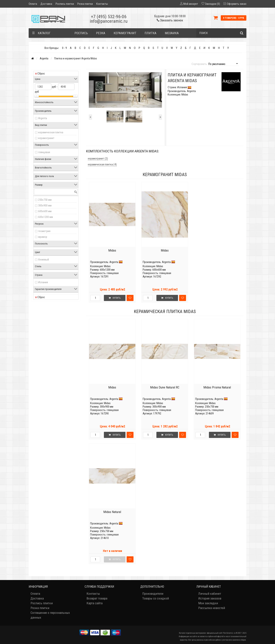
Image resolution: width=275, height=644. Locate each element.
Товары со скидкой (156, 598)
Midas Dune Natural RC (165, 387)
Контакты (102, 4)
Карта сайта (95, 603)
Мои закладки (208, 603)
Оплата (33, 4)
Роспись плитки (65, 4)
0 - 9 (64, 48)
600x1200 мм (46, 217)
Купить (115, 298)
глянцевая (44, 152)
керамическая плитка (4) (102, 164)
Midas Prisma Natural (217, 387)
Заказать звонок (170, 20)
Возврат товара (97, 598)
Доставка (46, 4)
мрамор (43, 237)
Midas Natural (112, 512)
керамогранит (46, 138)
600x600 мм (45, 211)
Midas (112, 250)
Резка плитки (85, 4)
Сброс (40, 74)
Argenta (44, 58)
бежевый (44, 260)
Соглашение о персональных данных (50, 615)
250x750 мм (45, 200)
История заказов (210, 598)
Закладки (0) (212, 4)
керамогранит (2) (98, 159)
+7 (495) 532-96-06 (109, 17)
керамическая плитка (51, 132)
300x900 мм (45, 205)
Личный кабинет (210, 594)
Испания (43, 282)
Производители (153, 594)
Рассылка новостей (212, 608)
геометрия (44, 231)
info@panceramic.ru (109, 21)
